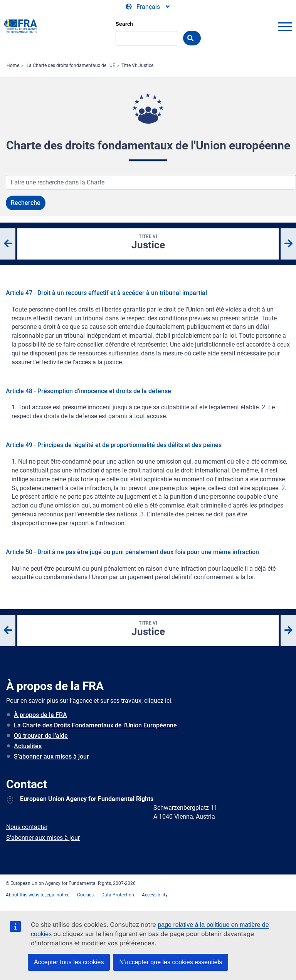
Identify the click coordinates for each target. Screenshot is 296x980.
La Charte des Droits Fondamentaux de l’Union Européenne (95, 725)
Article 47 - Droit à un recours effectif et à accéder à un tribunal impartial (106, 293)
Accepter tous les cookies (69, 962)
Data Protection (118, 895)
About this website (25, 895)
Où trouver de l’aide (41, 736)
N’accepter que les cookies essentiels (171, 962)
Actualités (28, 746)
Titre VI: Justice (137, 65)
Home (13, 65)
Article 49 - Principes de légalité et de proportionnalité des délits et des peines (114, 445)
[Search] (146, 38)
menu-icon (285, 27)
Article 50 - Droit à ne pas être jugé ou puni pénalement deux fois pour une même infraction (132, 552)
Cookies (85, 895)
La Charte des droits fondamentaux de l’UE (71, 65)
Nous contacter (27, 827)
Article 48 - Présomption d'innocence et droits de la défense (88, 391)
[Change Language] (148, 7)
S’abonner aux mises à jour (51, 756)
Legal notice (57, 895)
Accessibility (155, 895)
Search (124, 24)
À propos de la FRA (40, 715)
